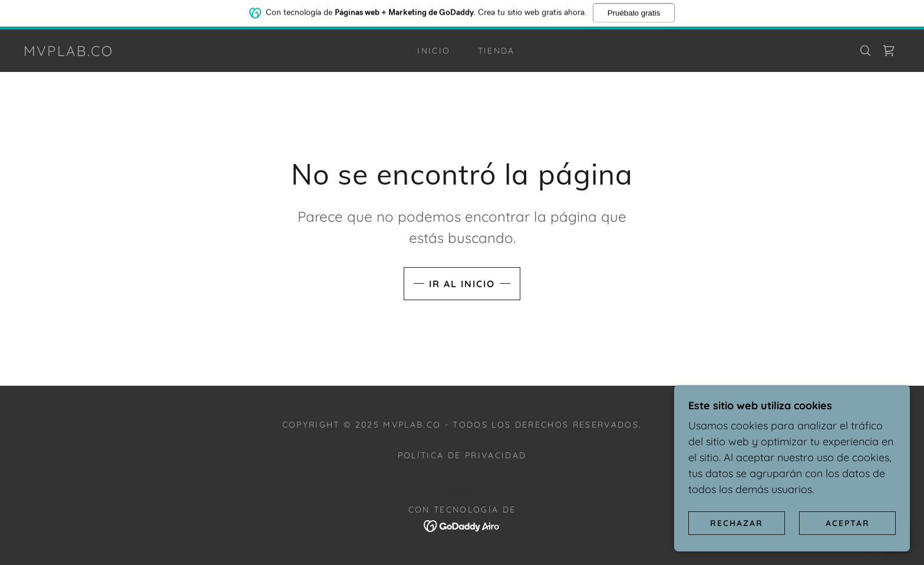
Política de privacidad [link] (462, 455)
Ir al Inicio (462, 284)
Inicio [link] (434, 51)
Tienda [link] (496, 51)
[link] (69, 52)
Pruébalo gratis (634, 11)
